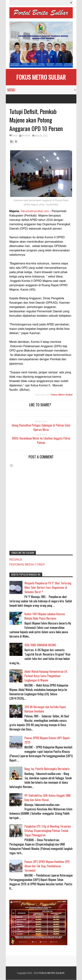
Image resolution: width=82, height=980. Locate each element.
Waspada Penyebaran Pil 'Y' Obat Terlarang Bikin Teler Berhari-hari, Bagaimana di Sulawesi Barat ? (48, 587)
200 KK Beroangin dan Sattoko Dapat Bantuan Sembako (45, 709)
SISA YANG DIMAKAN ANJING (40, 645)
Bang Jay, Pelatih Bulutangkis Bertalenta (47, 769)
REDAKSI (16, 560)
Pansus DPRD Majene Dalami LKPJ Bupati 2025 (47, 740)
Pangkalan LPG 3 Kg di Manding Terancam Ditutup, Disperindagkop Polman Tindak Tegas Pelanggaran (48, 831)
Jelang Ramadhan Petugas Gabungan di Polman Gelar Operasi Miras (41, 427)
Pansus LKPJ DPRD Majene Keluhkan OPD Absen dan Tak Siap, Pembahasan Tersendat (47, 866)
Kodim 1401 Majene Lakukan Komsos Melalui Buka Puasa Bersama (45, 616)
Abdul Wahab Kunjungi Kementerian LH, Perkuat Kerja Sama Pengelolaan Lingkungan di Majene (46, 676)
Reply (15, 136)
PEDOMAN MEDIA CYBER (27, 564)
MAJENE (26, 136)
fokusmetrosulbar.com (35, 211)
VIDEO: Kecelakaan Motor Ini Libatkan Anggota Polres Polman (41, 440)
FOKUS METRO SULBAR (41, 77)
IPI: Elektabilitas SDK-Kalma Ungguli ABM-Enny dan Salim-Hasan (48, 798)
